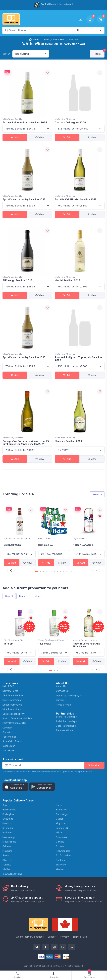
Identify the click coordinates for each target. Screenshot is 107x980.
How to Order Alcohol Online (17, 718)
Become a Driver (65, 730)
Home (34, 40)
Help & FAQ (8, 686)
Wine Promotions (12, 709)
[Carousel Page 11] (66, 571)
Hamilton (7, 823)
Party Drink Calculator (14, 722)
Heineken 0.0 (80, 545)
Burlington (8, 814)
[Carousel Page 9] (60, 571)
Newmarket (62, 837)
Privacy (65, 936)
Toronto (7, 864)
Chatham (8, 818)
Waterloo (61, 864)
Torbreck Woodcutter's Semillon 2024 (25, 123)
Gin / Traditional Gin (47, 640)
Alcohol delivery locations (30, 936)
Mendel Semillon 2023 (67, 281)
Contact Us (62, 690)
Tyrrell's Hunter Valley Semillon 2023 (24, 358)
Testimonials (9, 736)
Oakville (60, 841)
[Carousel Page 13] (72, 571)
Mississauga (9, 837)
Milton (59, 832)
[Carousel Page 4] (46, 571)
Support (52, 936)
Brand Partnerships (66, 716)
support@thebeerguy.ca (69, 695)
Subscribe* (94, 765)
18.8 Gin (43, 643)
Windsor (60, 869)
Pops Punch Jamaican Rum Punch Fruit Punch (20, 645)
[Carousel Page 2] (41, 571)
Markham (7, 832)
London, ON (62, 827)
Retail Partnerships (66, 721)
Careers (60, 699)
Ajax (5, 805)
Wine (46, 40)
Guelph (60, 818)
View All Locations (12, 873)
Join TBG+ (8, 750)
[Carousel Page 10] (63, 571)
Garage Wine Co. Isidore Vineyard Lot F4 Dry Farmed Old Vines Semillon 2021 (26, 443)
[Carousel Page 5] (49, 571)
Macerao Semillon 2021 (68, 441)
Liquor (24, 596)
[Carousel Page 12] (69, 571)
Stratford (8, 860)
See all (97, 494)
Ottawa (60, 846)
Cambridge (62, 814)
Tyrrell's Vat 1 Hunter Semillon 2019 (76, 200)
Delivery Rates (10, 690)
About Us (61, 686)
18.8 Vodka (78, 643)
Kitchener (8, 827)
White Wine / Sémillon (13, 119)
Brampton (62, 809)
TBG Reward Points (13, 695)
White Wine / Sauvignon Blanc (18, 538)
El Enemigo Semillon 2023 (17, 281)
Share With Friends (13, 741)
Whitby (6, 869)
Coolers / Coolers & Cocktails (18, 640)
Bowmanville (9, 809)
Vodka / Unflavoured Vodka (51, 538)
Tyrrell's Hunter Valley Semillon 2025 (24, 200)
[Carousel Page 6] (52, 571)
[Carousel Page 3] (43, 571)
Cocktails (8, 727)
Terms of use (80, 936)
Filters (99, 53)
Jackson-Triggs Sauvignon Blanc (14, 546)
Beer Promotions (12, 699)
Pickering (7, 850)
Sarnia (6, 855)
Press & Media (63, 704)
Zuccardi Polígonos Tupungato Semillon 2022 (78, 359)
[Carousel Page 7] (55, 571)
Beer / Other (78, 538)
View (40, 137)
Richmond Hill (63, 850)
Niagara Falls (9, 841)
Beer (9, 596)
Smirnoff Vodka (47, 545)
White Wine (59, 40)
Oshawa (7, 846)
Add (15, 137)
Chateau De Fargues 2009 (70, 123)
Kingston (61, 823)
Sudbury (61, 860)
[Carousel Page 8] (58, 571)
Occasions (8, 732)
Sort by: (7, 54)
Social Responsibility (14, 713)
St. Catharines (64, 855)
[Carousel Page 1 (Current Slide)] (36, 571)
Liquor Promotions (12, 704)
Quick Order (9, 745)
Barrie (59, 805)
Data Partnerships (66, 725)
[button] (15, 786)
